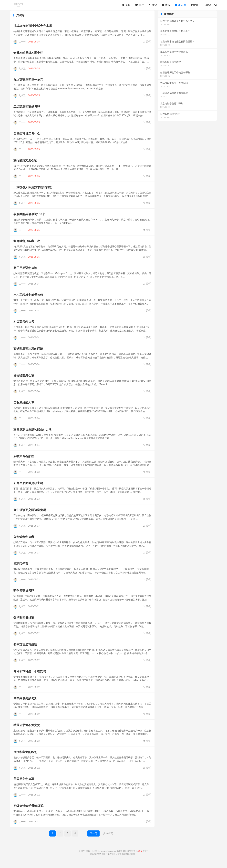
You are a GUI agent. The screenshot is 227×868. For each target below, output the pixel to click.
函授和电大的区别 (25, 757)
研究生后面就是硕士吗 (28, 488)
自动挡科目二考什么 (27, 138)
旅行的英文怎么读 (25, 165)
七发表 (194, 6)
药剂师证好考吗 (24, 595)
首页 (126, 6)
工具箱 (207, 6)
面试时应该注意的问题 (28, 353)
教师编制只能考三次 (27, 246)
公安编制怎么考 (24, 542)
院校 (166, 6)
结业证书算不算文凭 (27, 730)
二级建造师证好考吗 (27, 111)
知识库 (180, 6)
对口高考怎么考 (24, 326)
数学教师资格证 (24, 622)
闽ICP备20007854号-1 (127, 856)
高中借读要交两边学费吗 (30, 515)
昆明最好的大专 (24, 407)
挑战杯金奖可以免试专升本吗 (33, 31)
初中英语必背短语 (25, 649)
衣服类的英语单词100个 (29, 219)
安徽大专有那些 (24, 461)
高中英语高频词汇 (25, 703)
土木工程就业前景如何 (28, 300)
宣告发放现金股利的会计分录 (33, 434)
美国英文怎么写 (24, 784)
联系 (140, 856)
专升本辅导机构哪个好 (28, 57)
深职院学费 (21, 568)
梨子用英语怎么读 (25, 273)
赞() (147, 46)
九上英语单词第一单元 (28, 84)
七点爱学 (96, 856)
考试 (153, 6)
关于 (146, 856)
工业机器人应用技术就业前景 (33, 192)
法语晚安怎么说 (24, 380)
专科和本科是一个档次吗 (30, 676)
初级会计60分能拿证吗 (28, 811)
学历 (140, 6)
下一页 (93, 838)
